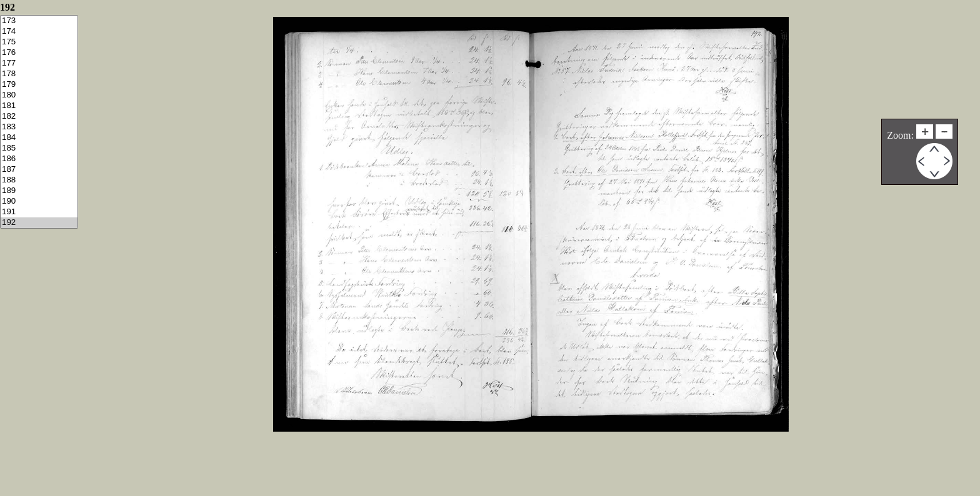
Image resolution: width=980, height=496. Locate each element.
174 (39, 32)
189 (39, 191)
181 (39, 106)
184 (39, 138)
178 (39, 74)
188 (39, 180)
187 (39, 170)
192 (39, 223)
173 (39, 21)
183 (39, 127)
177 (39, 63)
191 (39, 212)
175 (39, 42)
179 (39, 85)
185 (39, 148)
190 (39, 201)
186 (39, 159)
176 (39, 53)
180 (39, 95)
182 (39, 117)
